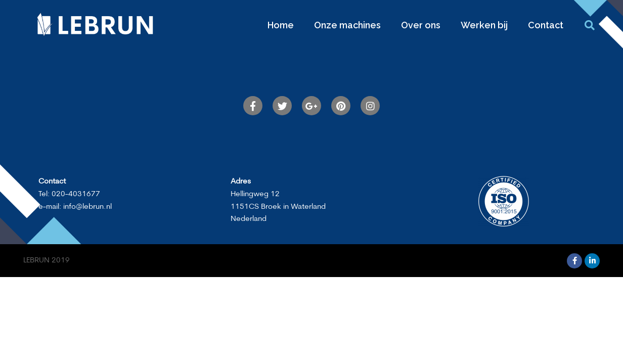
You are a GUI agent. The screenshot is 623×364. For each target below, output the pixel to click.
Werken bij (484, 25)
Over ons (421, 25)
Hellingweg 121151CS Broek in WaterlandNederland (278, 207)
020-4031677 (76, 194)
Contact (546, 25)
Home (281, 25)
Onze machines (347, 25)
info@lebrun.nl (87, 207)
